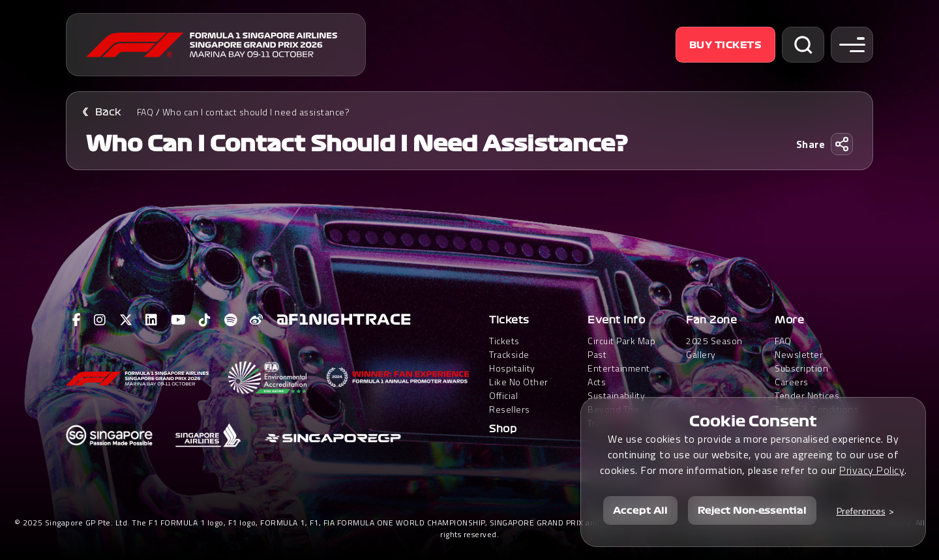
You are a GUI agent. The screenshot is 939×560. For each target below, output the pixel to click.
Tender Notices (807, 395)
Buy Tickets (726, 45)
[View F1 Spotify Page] (231, 320)
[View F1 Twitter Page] (126, 320)
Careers (792, 382)
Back (108, 112)
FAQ (145, 112)
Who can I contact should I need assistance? (256, 112)
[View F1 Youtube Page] (179, 320)
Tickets (509, 320)
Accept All (640, 510)
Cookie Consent (753, 421)
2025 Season (714, 341)
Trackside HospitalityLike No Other (519, 368)
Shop (503, 429)
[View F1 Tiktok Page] (205, 320)
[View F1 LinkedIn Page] (152, 320)
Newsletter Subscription (801, 361)
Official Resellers (510, 402)
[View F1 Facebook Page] (77, 320)
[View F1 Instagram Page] (100, 320)
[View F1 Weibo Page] (257, 320)
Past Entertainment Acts (619, 368)
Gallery (701, 354)
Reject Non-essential (752, 510)
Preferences (861, 511)
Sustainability (616, 395)
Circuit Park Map (621, 341)
